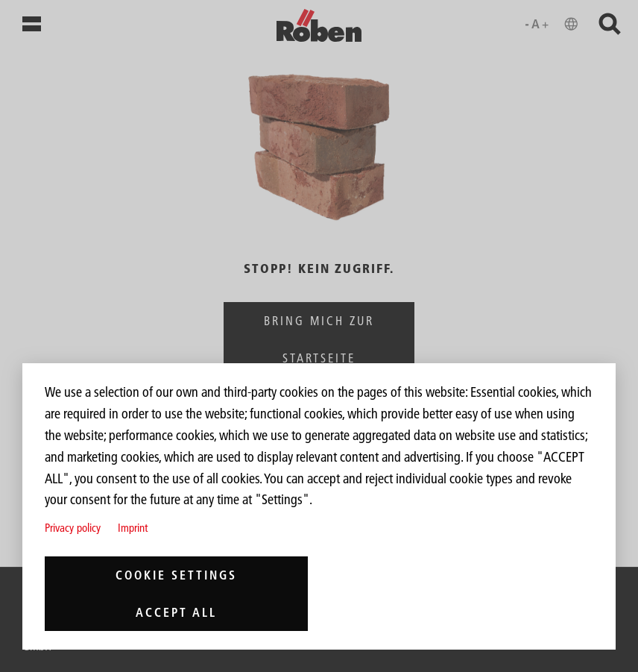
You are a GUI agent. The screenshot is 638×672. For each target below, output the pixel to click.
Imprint (133, 528)
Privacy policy (73, 528)
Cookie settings (176, 575)
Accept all (176, 612)
